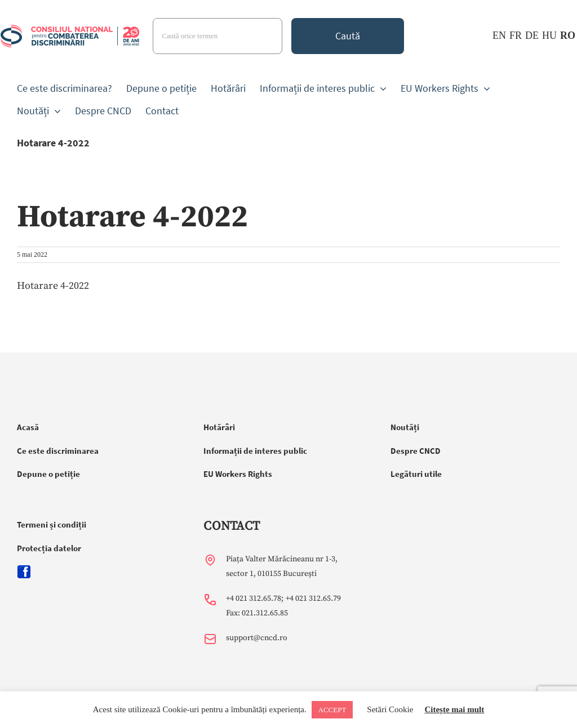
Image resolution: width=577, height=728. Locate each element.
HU (549, 35)
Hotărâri (219, 427)
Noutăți (405, 427)
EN (499, 35)
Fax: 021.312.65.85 (257, 613)
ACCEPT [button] (332, 710)
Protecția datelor (49, 548)
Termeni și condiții (52, 524)
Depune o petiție (48, 474)
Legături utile (416, 474)
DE (532, 35)
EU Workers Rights (238, 474)
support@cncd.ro (257, 638)
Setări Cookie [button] (390, 709)
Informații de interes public (255, 451)
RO (568, 35)
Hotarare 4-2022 (53, 286)
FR (516, 35)
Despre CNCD (416, 451)
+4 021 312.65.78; (255, 599)
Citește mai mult (454, 709)
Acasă (28, 427)
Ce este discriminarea (58, 451)
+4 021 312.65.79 (313, 599)
